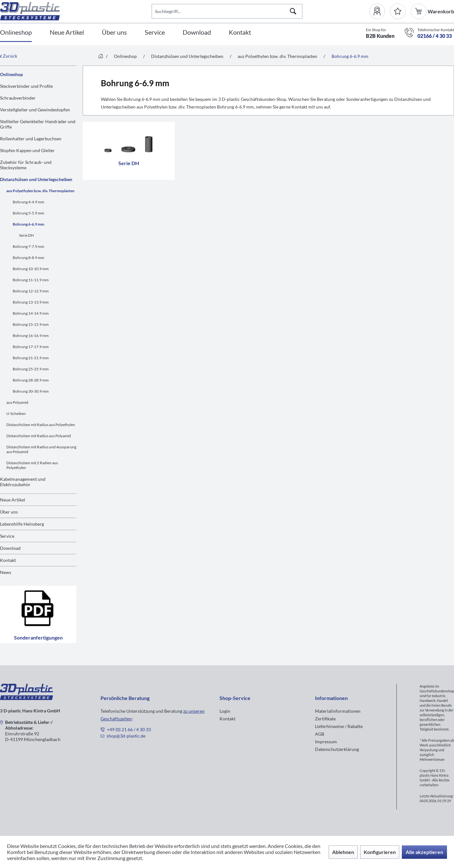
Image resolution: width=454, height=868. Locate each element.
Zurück (9, 56)
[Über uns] (114, 33)
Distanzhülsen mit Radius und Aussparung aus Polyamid (41, 449)
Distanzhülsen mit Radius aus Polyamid (39, 436)
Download (10, 548)
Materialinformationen (338, 711)
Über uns (9, 512)
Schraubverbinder (18, 98)
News (6, 572)
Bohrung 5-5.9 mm (28, 213)
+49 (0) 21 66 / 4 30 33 (129, 729)
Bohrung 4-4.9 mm (28, 202)
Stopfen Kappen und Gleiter (27, 150)
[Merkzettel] (398, 11)
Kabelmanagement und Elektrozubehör (23, 482)
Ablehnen (343, 852)
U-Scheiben (16, 413)
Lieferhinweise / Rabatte (339, 726)
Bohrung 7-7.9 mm (28, 246)
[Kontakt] (240, 33)
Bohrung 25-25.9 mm (31, 369)
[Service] (155, 33)
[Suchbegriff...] (227, 11)
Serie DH (26, 235)
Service (7, 536)
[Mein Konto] (380, 11)
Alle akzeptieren (424, 852)
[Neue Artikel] (67, 33)
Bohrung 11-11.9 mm (31, 280)
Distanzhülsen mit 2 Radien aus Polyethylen (32, 465)
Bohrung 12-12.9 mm (31, 291)
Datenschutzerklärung (337, 749)
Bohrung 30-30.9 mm (31, 391)
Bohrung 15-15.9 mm (31, 324)
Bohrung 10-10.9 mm (31, 269)
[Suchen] (293, 11)
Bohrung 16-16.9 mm (31, 336)
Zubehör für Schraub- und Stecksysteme (26, 165)
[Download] (197, 33)
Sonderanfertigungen (38, 614)
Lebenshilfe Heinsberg (22, 524)
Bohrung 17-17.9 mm (31, 347)
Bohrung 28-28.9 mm (31, 380)
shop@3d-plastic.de (126, 736)
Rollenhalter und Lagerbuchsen (31, 139)
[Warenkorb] (419, 11)
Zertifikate (325, 719)
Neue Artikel (13, 500)
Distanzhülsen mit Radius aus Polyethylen (41, 425)
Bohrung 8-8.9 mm (28, 258)
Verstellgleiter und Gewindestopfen (35, 110)
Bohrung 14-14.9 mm (31, 313)
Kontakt (8, 560)
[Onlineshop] (16, 33)
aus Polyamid (17, 402)
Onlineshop (11, 74)
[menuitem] (380, 11)
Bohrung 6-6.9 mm (28, 224)
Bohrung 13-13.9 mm (31, 302)
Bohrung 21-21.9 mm (31, 358)
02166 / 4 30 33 (435, 36)
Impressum (326, 742)
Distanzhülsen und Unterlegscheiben (36, 179)
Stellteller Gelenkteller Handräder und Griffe (38, 124)
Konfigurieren (380, 852)
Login (225, 711)
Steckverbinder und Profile (26, 86)
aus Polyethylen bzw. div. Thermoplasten (40, 191)
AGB (320, 734)
